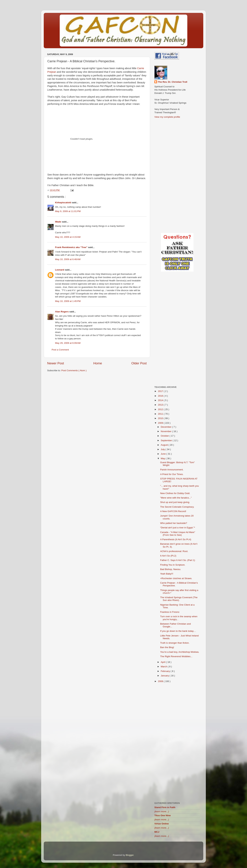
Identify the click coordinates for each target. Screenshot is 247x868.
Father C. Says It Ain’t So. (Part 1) (178, 560)
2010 (161, 418)
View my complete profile (167, 117)
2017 (161, 391)
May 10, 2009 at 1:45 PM (68, 301)
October (165, 436)
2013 (161, 405)
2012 (161, 409)
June (164, 454)
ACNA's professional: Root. (174, 551)
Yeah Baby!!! (167, 574)
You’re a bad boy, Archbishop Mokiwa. (180, 652)
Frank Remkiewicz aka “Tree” (72, 247)
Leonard (60, 270)
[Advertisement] (97, 401)
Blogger (130, 855)
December (166, 427)
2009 (161, 423)
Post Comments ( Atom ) (74, 370)
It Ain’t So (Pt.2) (168, 556)
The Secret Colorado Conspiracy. (177, 507)
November (166, 431)
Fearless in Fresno (170, 612)
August (165, 445)
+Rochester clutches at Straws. (176, 578)
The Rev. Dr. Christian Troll (173, 82)
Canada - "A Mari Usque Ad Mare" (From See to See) (178, 534)
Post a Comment (60, 350)
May (163, 458)
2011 (161, 414)
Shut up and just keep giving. (175, 502)
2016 (161, 396)
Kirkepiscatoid (63, 203)
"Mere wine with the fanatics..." (176, 498)
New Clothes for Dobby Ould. (175, 493)
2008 (161, 681)
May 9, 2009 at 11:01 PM (68, 211)
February (166, 671)
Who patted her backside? (174, 523)
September (167, 440)
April (163, 662)
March (164, 667)
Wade (58, 222)
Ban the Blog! (167, 647)
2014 (161, 400)
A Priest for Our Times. (172, 474)
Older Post (139, 363)
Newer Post (56, 363)
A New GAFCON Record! (173, 511)
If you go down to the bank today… (178, 631)
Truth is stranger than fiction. (175, 643)
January (165, 676)
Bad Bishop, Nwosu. (171, 569)
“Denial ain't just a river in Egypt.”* (178, 528)
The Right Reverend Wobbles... (176, 656)
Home (98, 363)
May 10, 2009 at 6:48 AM (68, 259)
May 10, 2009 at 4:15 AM (68, 237)
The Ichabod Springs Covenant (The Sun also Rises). (179, 599)
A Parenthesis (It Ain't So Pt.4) (176, 539)
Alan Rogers (62, 312)
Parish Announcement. (172, 470)
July (163, 449)
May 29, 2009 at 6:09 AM (68, 343)
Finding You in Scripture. (173, 565)
